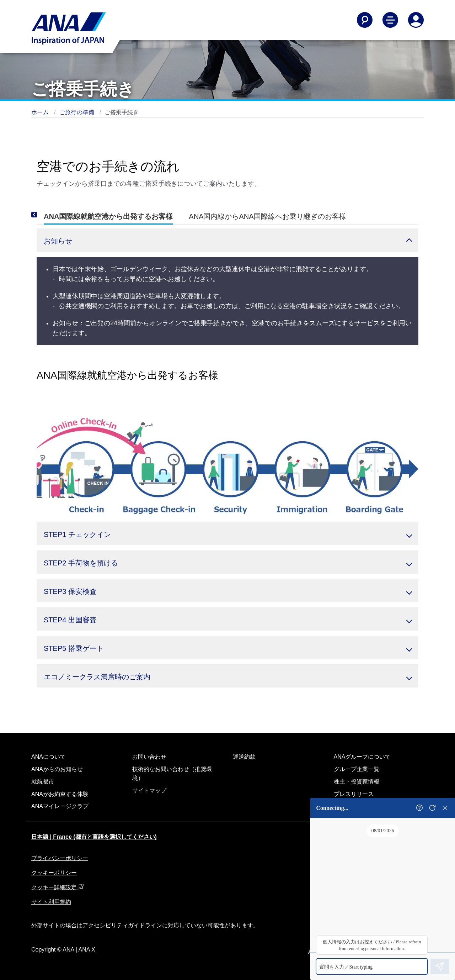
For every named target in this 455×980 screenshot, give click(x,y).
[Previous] (44, 215)
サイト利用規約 (51, 902)
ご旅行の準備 (78, 112)
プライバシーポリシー (60, 858)
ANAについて (49, 757)
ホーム (41, 112)
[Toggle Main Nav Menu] (390, 20)
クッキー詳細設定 (58, 887)
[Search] (365, 20)
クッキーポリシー (54, 873)
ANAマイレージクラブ (60, 806)
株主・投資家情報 (357, 782)
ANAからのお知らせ (57, 769)
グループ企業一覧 (357, 769)
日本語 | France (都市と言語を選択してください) (94, 837)
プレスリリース (354, 794)
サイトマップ (149, 791)
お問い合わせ (149, 757)
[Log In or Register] (416, 20)
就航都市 (43, 782)
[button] (227, 240)
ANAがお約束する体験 (60, 794)
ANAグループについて (362, 757)
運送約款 (244, 757)
